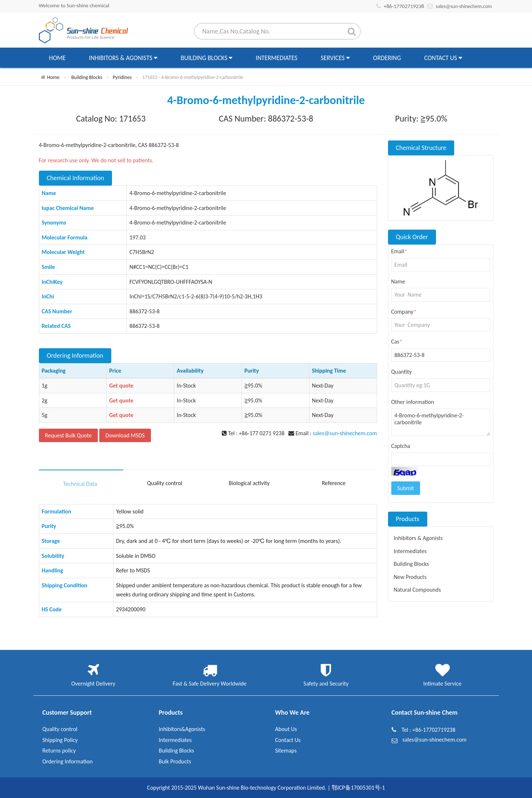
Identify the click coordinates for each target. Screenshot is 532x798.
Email (399, 251)
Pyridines (122, 77)
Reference (334, 483)
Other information (413, 402)
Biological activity (249, 483)
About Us (286, 729)
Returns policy (59, 751)
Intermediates (277, 58)
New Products (410, 577)
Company (404, 312)
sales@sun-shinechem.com (464, 6)
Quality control (165, 483)
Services (335, 58)
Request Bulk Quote (69, 435)
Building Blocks (207, 58)
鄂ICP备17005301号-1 (358, 788)
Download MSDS (125, 435)
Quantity (402, 372)
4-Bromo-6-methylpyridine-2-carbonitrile (441, 422)
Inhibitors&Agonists (182, 729)
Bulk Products (175, 761)
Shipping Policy (60, 740)
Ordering (387, 58)
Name (398, 281)
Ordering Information (68, 761)
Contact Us (443, 58)
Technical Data (80, 484)
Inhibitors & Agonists (123, 58)
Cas (397, 342)
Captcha (401, 446)
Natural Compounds (417, 590)
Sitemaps (286, 751)
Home (57, 58)
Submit (406, 488)
